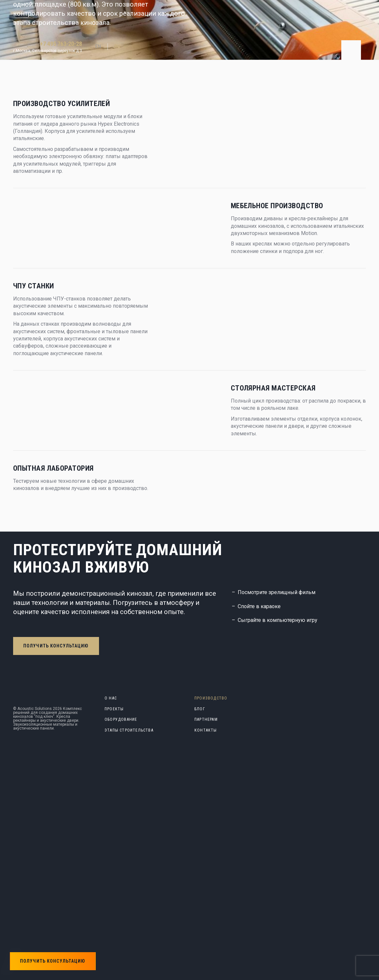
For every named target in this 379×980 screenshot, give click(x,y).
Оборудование (121, 719)
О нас (111, 698)
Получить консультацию (56, 646)
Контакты (206, 730)
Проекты (114, 709)
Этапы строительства (129, 730)
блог (200, 709)
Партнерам (206, 719)
